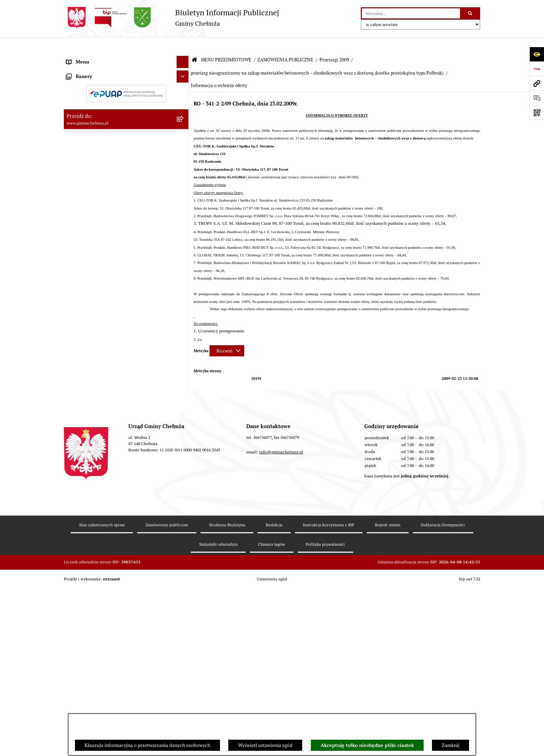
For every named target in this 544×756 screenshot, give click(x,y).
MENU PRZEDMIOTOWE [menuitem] (93, 58)
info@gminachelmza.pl (281, 671)
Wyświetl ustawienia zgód (265, 745)
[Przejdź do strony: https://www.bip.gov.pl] (537, 69)
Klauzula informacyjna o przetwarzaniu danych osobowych (147, 745)
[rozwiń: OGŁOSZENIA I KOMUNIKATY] (184, 74)
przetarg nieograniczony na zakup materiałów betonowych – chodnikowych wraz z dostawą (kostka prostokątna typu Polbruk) (317, 57)
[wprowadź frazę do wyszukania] (411, 13)
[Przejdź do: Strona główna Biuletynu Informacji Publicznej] (194, 44)
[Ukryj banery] (183, 557)
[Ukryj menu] (183, 46)
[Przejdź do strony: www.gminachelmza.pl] (537, 83)
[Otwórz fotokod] (537, 112)
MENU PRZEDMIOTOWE (226, 44)
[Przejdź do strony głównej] (171, 18)
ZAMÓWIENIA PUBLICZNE (285, 44)
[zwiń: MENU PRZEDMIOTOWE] (184, 58)
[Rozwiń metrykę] (227, 334)
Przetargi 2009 (334, 44)
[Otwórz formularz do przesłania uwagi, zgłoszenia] (537, 98)
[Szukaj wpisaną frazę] (471, 13)
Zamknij (450, 745)
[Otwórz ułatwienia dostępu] (537, 54)
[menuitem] (126, 74)
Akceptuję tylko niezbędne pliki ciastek (367, 745)
